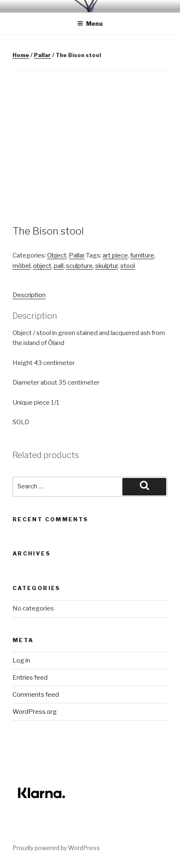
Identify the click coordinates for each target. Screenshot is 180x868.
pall (59, 266)
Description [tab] (29, 295)
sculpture (79, 266)
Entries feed (30, 678)
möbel (22, 266)
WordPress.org (35, 712)
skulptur (106, 266)
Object (57, 255)
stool (128, 266)
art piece (115, 255)
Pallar (42, 55)
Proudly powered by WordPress (56, 848)
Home (21, 55)
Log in (21, 660)
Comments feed (36, 695)
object (42, 266)
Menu (90, 24)
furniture (142, 255)
